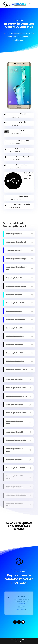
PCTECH (21, 642)
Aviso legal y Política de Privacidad (19, 640)
